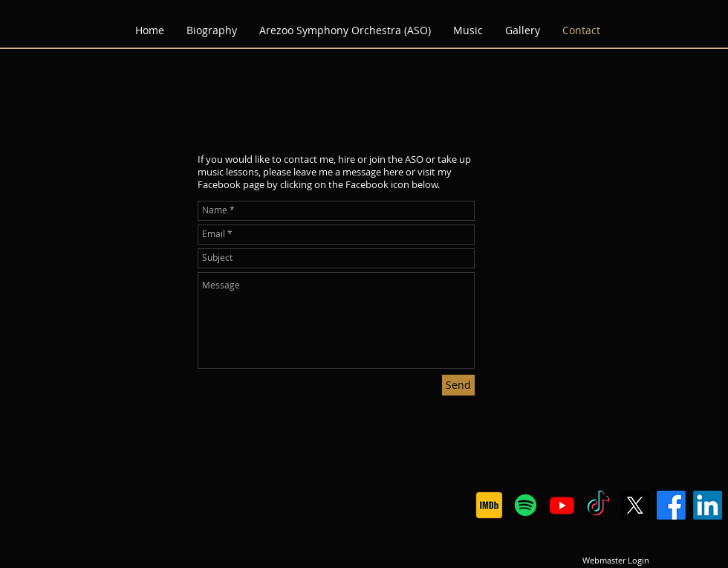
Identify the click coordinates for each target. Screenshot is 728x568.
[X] (635, 505)
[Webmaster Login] (615, 561)
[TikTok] (598, 505)
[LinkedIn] (708, 505)
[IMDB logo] (489, 505)
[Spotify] (526, 505)
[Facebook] (671, 505)
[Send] (458, 385)
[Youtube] (562, 505)
